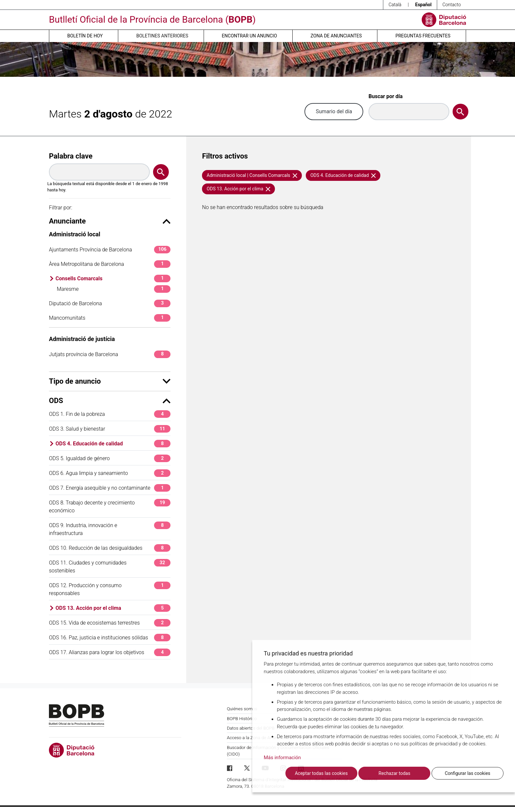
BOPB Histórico (242, 718)
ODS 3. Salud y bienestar (110, 429)
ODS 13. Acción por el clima (113, 608)
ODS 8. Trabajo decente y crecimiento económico (110, 506)
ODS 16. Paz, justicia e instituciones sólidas (110, 638)
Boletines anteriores (162, 36)
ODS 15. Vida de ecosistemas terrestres (110, 623)
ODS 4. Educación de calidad (113, 444)
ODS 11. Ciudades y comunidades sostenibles (110, 566)
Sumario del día (334, 111)
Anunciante (110, 221)
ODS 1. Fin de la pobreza (110, 414)
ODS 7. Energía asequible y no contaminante (110, 488)
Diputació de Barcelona (110, 303)
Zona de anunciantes (336, 36)
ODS (110, 401)
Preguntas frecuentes (423, 36)
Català (395, 5)
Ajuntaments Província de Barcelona (110, 250)
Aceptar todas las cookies (321, 773)
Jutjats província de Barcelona (110, 354)
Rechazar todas (395, 773)
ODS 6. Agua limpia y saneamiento (110, 473)
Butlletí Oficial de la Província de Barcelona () (152, 20)
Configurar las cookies (468, 773)
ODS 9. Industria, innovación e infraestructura (110, 529)
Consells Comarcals (113, 278)
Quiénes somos (242, 709)
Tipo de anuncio (110, 381)
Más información (282, 758)
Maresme (114, 289)
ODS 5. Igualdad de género (110, 458)
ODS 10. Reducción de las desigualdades (110, 548)
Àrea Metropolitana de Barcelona (110, 264)
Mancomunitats (110, 318)
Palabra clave (71, 156)
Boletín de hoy (85, 36)
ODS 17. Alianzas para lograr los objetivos (110, 652)
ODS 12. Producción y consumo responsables (110, 589)
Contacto (452, 5)
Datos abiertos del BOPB (251, 728)
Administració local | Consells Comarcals (252, 175)
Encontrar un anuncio (249, 36)
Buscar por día (386, 96)
